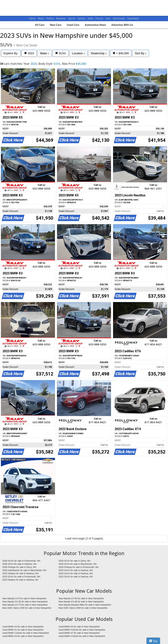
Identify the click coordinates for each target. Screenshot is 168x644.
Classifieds (133, 19)
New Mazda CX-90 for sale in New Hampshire (81, 602)
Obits (91, 19)
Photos (100, 19)
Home (32, 19)
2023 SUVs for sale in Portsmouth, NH (21, 577)
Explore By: (11, 53)
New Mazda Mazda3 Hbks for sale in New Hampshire (85, 605)
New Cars (56, 25)
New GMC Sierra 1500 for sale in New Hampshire (27, 608)
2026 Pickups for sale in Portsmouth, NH (79, 567)
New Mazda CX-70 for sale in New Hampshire (25, 605)
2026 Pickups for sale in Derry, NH (19, 567)
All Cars (40, 25)
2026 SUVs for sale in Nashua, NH (19, 564)
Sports (72, 19)
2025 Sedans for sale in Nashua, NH (20, 573)
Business (61, 19)
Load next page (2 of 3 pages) (84, 538)
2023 (29, 53)
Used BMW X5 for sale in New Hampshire (79, 627)
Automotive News (95, 25)
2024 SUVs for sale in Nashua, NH (76, 573)
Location (78, 53)
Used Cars (73, 25)
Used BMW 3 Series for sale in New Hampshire (26, 633)
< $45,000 (121, 53)
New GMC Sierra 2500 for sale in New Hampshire (83, 608)
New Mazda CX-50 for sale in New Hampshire (81, 598)
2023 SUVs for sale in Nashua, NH (76, 577)
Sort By (141, 53)
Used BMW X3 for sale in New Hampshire (23, 627)
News (41, 19)
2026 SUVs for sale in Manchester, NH (78, 564)
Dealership (99, 53)
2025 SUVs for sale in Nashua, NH (76, 570)
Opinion (82, 19)
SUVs (61, 53)
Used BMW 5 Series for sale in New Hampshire (82, 630)
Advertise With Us (122, 25)
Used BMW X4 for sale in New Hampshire (23, 636)
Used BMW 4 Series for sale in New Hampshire (82, 636)
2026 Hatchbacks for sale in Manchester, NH (24, 570)
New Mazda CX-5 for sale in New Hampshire (24, 598)
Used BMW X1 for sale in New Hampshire (23, 630)
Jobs (108, 19)
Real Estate (119, 19)
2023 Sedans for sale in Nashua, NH (20, 580)
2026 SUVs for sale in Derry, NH (74, 561)
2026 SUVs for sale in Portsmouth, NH (21, 561)
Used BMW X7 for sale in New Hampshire (79, 633)
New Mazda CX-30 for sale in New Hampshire (25, 602)
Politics (50, 19)
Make (45, 53)
